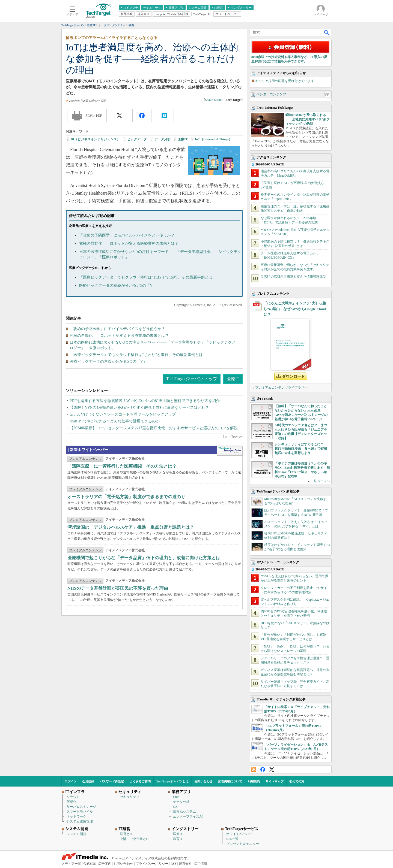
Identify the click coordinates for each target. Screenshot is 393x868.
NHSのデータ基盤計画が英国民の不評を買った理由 (118, 588)
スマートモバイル (80, 812)
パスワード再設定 (112, 781)
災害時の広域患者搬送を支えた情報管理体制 (293, 277)
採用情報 (201, 864)
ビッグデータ (137, 139)
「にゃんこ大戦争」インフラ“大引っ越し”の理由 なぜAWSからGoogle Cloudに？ (295, 309)
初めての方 (297, 781)
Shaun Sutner (214, 100)
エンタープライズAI (188, 816)
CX (175, 807)
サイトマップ (275, 781)
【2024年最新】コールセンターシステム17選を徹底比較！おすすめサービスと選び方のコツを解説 (154, 428)
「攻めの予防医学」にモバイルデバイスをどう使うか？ (127, 235)
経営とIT (126, 834)
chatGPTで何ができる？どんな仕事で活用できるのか (115, 421)
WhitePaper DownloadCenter (230, 451)
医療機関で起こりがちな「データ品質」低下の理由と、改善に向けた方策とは (144, 558)
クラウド (73, 797)
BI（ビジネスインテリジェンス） (95, 139)
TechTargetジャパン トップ (192, 379)
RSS (254, 769)
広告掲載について (230, 781)
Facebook (263, 769)
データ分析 (162, 139)
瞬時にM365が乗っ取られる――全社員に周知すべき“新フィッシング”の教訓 (308, 119)
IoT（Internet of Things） (213, 139)
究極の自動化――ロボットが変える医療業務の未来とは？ (129, 244)
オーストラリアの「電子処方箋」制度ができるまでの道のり (126, 497)
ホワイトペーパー (239, 834)
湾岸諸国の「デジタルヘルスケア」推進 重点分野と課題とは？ (131, 527)
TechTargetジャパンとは (173, 781)
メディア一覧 (71, 864)
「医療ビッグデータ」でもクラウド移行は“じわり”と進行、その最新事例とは (146, 277)
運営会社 (185, 864)
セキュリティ (130, 797)
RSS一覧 (232, 839)
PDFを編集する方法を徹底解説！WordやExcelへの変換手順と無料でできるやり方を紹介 (145, 401)
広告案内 (105, 864)
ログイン (70, 781)
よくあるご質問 (140, 781)
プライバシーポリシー (152, 864)
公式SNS (90, 864)
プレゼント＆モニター (243, 844)
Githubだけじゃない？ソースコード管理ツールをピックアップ (123, 414)
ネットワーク (76, 816)
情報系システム (184, 812)
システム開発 (76, 834)
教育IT (178, 839)
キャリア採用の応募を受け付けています (285, 81)
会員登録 (88, 781)
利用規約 (254, 781)
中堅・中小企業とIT (134, 839)
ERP (176, 797)
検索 (327, 32)
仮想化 (72, 802)
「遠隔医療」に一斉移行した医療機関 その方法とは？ (122, 466)
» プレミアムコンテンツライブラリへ (280, 388)
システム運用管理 (80, 821)
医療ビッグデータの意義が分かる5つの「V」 (118, 285)
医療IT (183, 139)
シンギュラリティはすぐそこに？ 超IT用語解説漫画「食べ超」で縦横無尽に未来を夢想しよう (301, 449)
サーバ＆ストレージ (81, 807)
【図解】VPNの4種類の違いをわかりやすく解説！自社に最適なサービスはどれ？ (139, 408)
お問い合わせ (203, 781)
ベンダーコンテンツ (271, 94)
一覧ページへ (320, 481)
